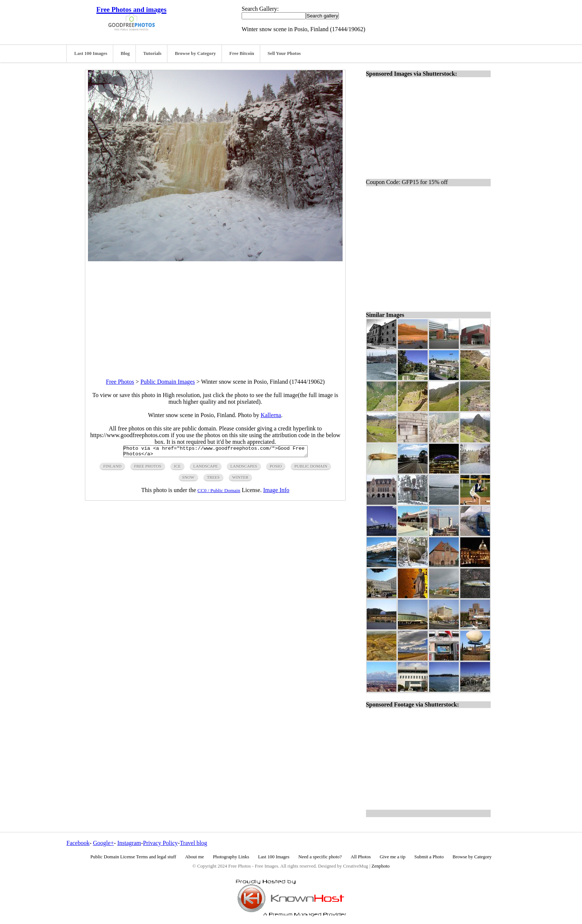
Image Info (276, 492)
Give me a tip (393, 857)
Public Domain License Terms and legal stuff (133, 857)
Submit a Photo (429, 857)
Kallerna (271, 415)
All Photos (361, 857)
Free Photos (120, 382)
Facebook (78, 843)
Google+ (104, 843)
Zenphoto (381, 866)
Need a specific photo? (320, 857)
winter (241, 479)
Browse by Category (195, 53)
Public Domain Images (168, 382)
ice (177, 468)
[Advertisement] (215, 313)
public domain (311, 468)
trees (213, 479)
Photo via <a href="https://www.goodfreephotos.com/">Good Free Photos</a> (215, 452)
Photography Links (231, 857)
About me (195, 857)
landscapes (244, 468)
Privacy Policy (160, 843)
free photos (148, 468)
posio (276, 468)
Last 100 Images (91, 53)
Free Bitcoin (242, 53)
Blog (125, 53)
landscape (206, 468)
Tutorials (152, 53)
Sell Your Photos (284, 53)
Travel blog (193, 843)
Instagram (129, 843)
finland (112, 468)
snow (188, 479)
